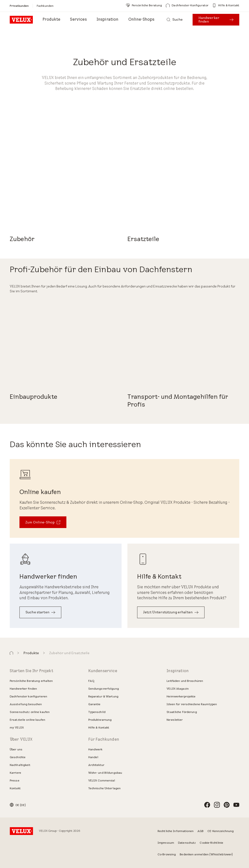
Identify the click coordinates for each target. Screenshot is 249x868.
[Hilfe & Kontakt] (226, 5)
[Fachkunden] (45, 6)
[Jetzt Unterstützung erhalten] (171, 612)
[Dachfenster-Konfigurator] (187, 5)
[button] (11, 653)
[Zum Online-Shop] (43, 522)
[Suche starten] (40, 612)
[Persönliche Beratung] (144, 5)
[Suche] (175, 20)
